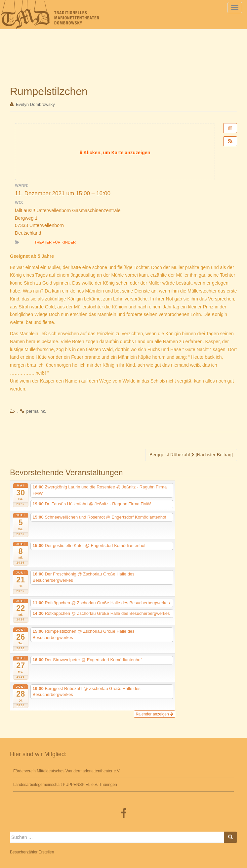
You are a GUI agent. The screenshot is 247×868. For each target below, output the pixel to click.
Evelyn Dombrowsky (35, 104)
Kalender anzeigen (155, 714)
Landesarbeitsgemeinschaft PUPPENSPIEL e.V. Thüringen (65, 785)
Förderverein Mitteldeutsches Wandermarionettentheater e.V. (67, 771)
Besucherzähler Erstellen (32, 852)
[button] (230, 141)
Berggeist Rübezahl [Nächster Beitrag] (191, 455)
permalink (36, 411)
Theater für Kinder (55, 242)
